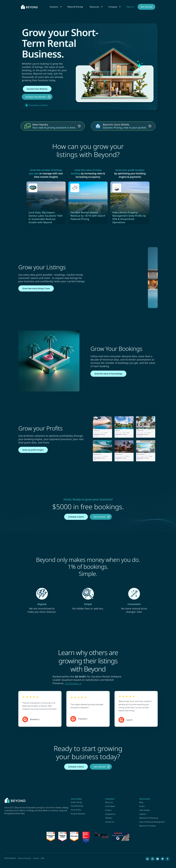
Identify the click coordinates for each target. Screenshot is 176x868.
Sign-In (130, 7)
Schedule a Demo (38, 105)
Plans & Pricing (75, 7)
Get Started (146, 7)
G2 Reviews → (73, 683)
